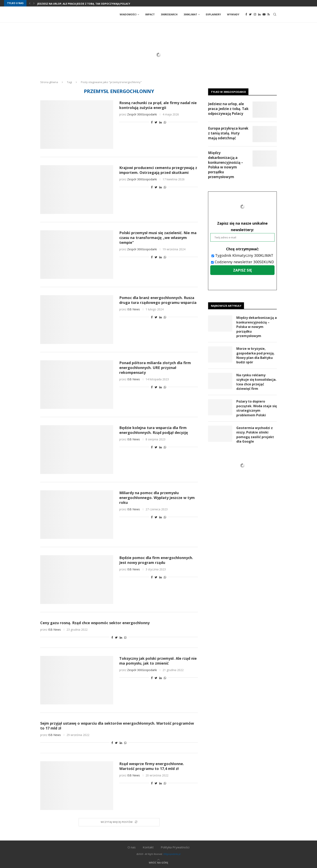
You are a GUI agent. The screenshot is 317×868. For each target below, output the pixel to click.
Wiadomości (128, 14)
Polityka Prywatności (175, 847)
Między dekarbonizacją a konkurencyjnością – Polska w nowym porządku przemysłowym (226, 165)
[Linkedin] (259, 15)
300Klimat (190, 14)
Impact (150, 14)
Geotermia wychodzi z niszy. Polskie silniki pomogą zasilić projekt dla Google (255, 435)
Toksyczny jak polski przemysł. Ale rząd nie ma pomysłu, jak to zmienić (158, 661)
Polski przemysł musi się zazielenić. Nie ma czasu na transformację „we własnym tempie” (158, 238)
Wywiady (233, 14)
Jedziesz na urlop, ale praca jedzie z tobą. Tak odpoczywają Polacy (84, 4)
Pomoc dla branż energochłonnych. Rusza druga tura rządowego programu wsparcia (158, 300)
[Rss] (269, 15)
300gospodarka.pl (172, 854)
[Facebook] (246, 15)
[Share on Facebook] (152, 122)
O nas (132, 847)
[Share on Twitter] (156, 122)
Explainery (213, 14)
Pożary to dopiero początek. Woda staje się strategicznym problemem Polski (257, 408)
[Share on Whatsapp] (165, 122)
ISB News (134, 309)
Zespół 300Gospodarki (142, 114)
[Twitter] (250, 15)
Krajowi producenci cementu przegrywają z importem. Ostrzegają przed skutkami (158, 170)
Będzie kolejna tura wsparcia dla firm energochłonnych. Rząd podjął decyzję (154, 430)
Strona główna (49, 82)
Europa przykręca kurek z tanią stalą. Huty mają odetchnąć (228, 133)
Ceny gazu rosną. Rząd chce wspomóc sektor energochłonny (95, 623)
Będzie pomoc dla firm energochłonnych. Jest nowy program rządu (156, 560)
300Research (169, 14)
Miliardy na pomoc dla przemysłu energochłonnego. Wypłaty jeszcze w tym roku (157, 498)
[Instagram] (255, 15)
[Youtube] (264, 15)
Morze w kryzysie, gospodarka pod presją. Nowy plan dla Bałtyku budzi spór (255, 355)
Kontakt (148, 847)
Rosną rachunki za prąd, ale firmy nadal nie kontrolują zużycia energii (158, 105)
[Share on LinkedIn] (161, 122)
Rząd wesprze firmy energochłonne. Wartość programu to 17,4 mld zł (152, 766)
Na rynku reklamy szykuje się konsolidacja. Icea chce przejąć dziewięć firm (256, 382)
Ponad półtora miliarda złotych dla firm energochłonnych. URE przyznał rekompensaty (155, 368)
